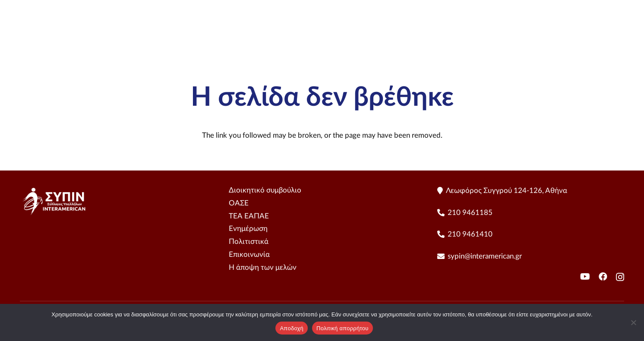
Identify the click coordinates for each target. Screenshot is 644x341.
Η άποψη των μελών (263, 267)
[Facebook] (603, 277)
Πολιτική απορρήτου (342, 328)
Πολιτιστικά (249, 242)
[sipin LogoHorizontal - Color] (64, 35)
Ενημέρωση (248, 229)
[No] (633, 322)
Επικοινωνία (249, 254)
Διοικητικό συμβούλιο (265, 190)
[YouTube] (620, 35)
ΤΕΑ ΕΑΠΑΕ (249, 216)
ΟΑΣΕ (239, 203)
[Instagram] (620, 277)
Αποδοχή (292, 328)
